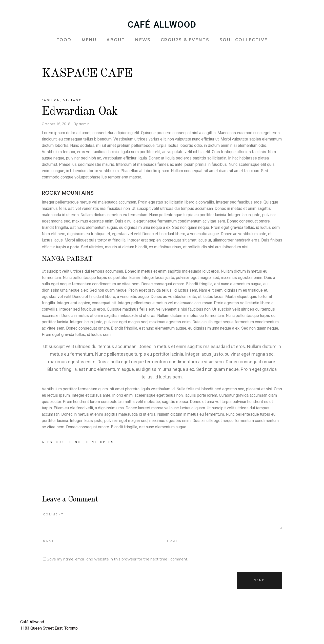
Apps (47, 442)
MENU (89, 40)
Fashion (51, 100)
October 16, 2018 (56, 124)
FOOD (64, 40)
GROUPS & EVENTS (185, 40)
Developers (100, 442)
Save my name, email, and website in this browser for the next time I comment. (117, 559)
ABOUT (116, 40)
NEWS (143, 40)
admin (84, 124)
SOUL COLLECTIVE (244, 40)
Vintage (72, 100)
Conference (69, 442)
